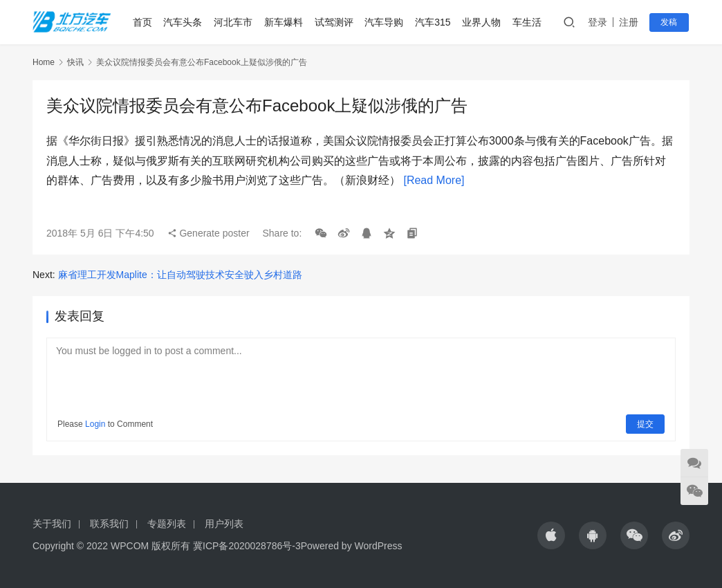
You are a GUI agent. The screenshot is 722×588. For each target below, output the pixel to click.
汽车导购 (385, 22)
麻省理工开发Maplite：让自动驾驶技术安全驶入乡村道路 (180, 275)
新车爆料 (284, 22)
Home (44, 62)
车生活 (528, 22)
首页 (142, 22)
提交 (645, 424)
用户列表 (224, 524)
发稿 (670, 22)
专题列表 (167, 524)
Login (95, 424)
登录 (599, 22)
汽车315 (433, 22)
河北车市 (234, 22)
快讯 (75, 62)
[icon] (551, 535)
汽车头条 (183, 22)
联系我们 (109, 524)
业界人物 (482, 22)
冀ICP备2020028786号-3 (247, 546)
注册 (630, 22)
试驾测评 (334, 22)
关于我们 (52, 524)
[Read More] (434, 180)
